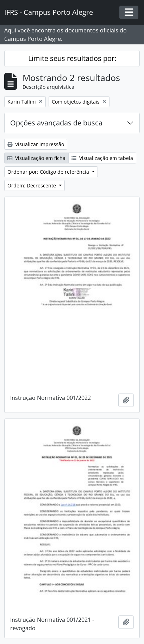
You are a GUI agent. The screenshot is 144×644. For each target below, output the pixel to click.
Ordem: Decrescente (32, 185)
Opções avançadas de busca (56, 123)
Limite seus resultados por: (72, 58)
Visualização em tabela (102, 158)
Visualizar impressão (36, 144)
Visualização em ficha (36, 158)
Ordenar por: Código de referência (49, 172)
